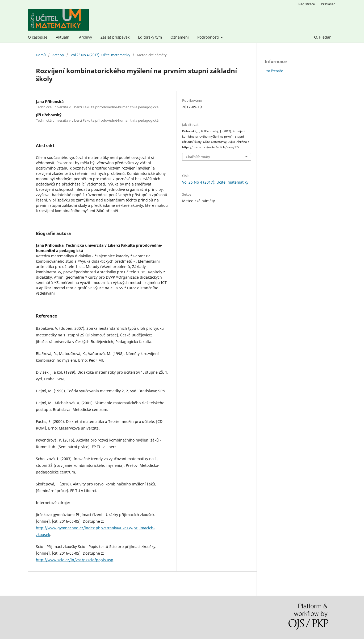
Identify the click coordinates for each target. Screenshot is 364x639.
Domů (41, 55)
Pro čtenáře (274, 71)
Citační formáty (198, 157)
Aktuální (63, 37)
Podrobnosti (209, 37)
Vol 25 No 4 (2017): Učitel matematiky (101, 55)
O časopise (38, 37)
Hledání (323, 37)
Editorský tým (150, 37)
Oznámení (180, 37)
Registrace (307, 4)
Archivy (85, 37)
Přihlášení (329, 4)
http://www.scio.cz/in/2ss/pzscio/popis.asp (75, 560)
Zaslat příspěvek (115, 37)
